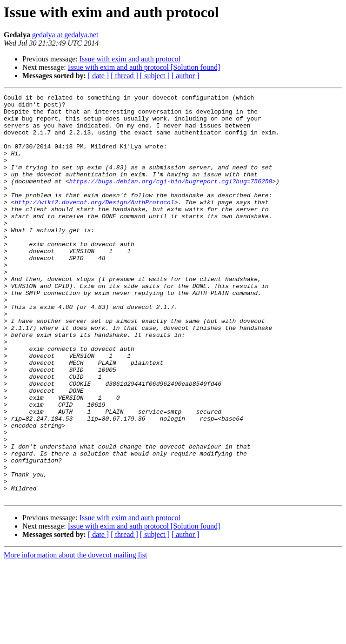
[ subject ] (155, 76)
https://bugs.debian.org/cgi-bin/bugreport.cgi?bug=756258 (170, 199)
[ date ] (98, 76)
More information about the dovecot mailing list (75, 636)
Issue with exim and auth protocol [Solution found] (144, 67)
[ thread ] (124, 76)
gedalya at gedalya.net (65, 35)
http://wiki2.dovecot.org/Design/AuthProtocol (94, 224)
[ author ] (186, 76)
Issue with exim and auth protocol (130, 59)
